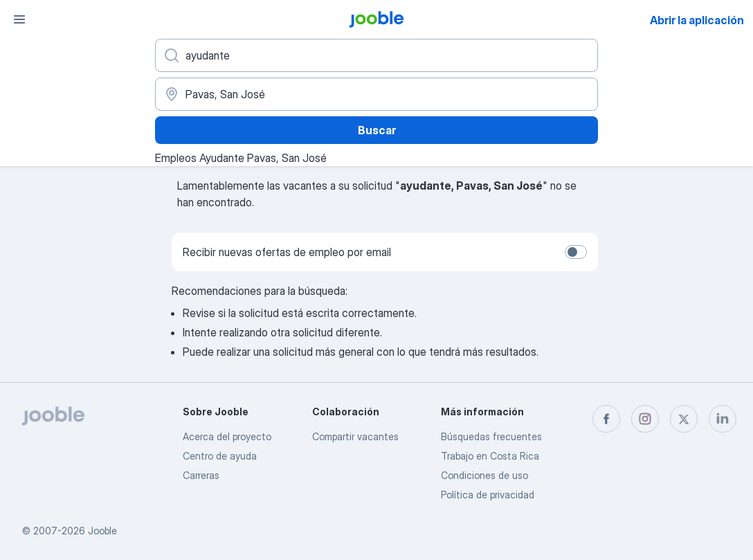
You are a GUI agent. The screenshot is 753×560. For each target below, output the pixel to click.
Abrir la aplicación (697, 20)
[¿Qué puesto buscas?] (376, 55)
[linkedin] (723, 419)
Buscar (377, 130)
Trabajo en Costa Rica (490, 456)
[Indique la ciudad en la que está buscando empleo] (376, 94)
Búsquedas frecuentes (491, 436)
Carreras (201, 475)
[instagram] (645, 419)
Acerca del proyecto (227, 436)
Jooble (102, 531)
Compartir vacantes (355, 436)
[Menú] (19, 19)
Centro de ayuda (220, 456)
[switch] (576, 252)
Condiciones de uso (484, 475)
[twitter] (684, 419)
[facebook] (606, 419)
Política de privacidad (488, 495)
